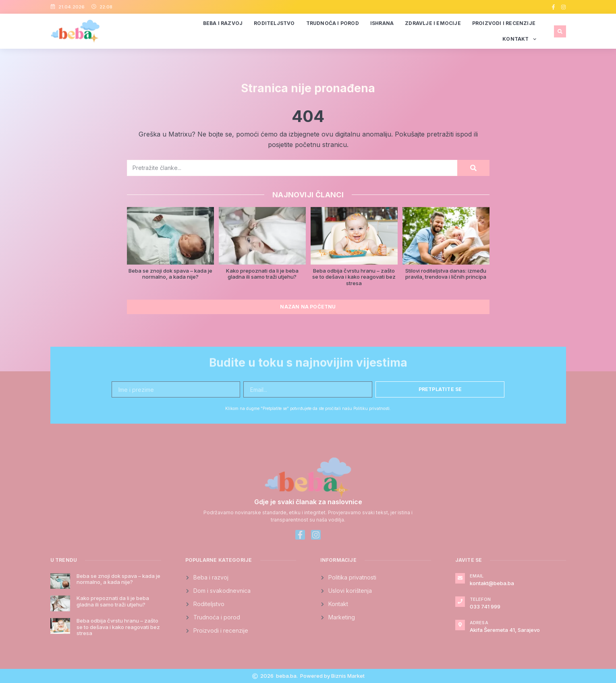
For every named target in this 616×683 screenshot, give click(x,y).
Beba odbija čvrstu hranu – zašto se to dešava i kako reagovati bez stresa (354, 277)
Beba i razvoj (223, 23)
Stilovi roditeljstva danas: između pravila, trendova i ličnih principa (446, 274)
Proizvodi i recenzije (504, 23)
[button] (560, 31)
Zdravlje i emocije (433, 23)
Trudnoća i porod (333, 23)
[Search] (473, 168)
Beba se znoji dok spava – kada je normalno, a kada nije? (170, 274)
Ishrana (382, 23)
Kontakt (519, 39)
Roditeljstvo (274, 23)
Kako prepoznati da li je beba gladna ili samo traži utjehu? (262, 274)
